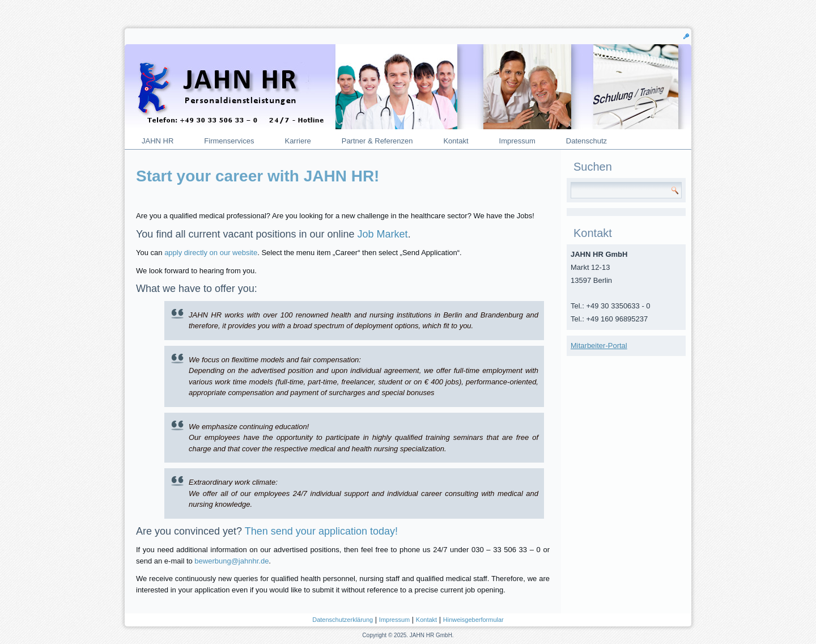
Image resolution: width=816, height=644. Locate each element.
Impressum (517, 141)
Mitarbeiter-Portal (599, 346)
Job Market (383, 234)
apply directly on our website (211, 253)
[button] (686, 36)
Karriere (297, 141)
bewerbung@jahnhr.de (231, 561)
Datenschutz (586, 141)
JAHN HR (158, 141)
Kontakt (456, 141)
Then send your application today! (321, 531)
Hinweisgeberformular (473, 620)
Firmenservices (229, 141)
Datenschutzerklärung (343, 620)
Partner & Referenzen (377, 141)
